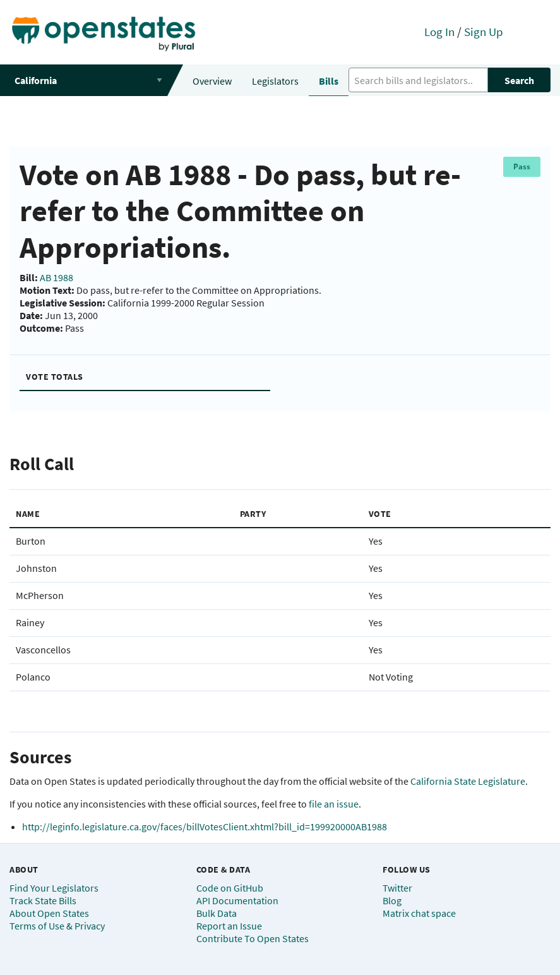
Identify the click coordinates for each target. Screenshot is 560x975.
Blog (392, 900)
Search (519, 80)
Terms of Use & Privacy (57, 926)
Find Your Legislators (54, 888)
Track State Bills (43, 900)
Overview (212, 81)
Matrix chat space (419, 913)
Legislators (275, 81)
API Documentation (237, 900)
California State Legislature (468, 781)
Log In (439, 32)
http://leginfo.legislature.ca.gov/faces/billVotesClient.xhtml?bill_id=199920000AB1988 (205, 827)
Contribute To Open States (253, 938)
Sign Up (484, 32)
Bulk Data (217, 913)
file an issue (334, 804)
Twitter (397, 888)
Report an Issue (229, 926)
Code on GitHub (230, 888)
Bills (329, 81)
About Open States (49, 913)
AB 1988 (57, 277)
